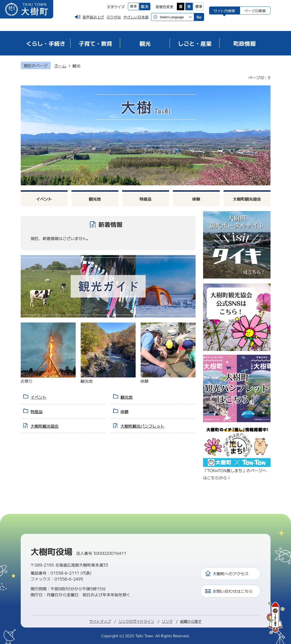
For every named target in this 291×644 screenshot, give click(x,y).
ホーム (60, 66)
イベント (44, 199)
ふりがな (114, 17)
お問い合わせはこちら (233, 591)
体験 (196, 199)
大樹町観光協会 (247, 199)
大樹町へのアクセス (231, 574)
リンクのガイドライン (136, 621)
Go (199, 17)
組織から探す (191, 621)
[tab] (224, 10)
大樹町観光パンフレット (143, 426)
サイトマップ (100, 621)
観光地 (95, 199)
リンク (167, 621)
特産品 (145, 199)
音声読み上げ (93, 17)
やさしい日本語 (136, 17)
